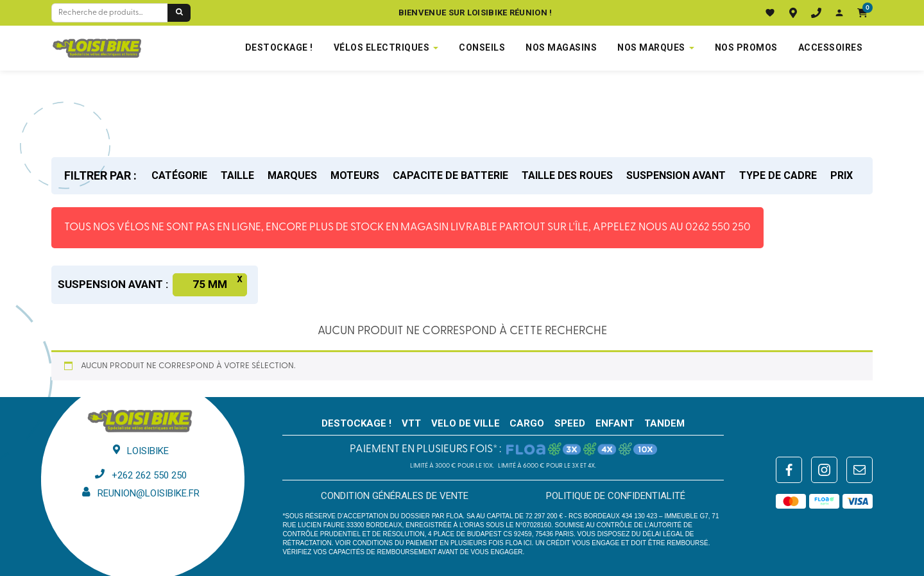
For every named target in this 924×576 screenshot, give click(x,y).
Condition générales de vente (395, 496)
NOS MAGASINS (561, 47)
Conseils (482, 47)
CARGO (527, 423)
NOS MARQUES (651, 47)
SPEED (570, 423)
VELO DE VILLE (466, 423)
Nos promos (746, 47)
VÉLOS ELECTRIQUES (382, 47)
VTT (411, 423)
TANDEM (664, 423)
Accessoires (831, 47)
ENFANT (615, 423)
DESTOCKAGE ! (279, 47)
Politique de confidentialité (616, 496)
